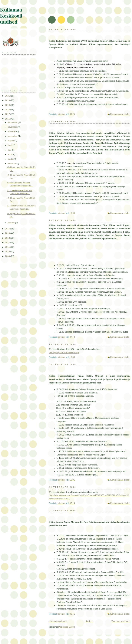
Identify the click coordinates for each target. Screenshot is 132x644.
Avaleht (89, 621)
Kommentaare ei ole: (120, 114)
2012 (8, 242)
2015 (8, 229)
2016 (8, 119)
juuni (10, 145)
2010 (8, 251)
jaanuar (11, 223)
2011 (8, 247)
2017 (8, 114)
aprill (10, 154)
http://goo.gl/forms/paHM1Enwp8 (64, 353)
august (11, 141)
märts (10, 159)
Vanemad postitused (121, 621)
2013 (8, 238)
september (13, 136)
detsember (13, 122)
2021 (8, 96)
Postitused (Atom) (67, 627)
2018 (8, 110)
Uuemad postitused (58, 621)
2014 (8, 233)
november (12, 127)
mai (10, 150)
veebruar (12, 164)
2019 (8, 105)
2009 (8, 256)
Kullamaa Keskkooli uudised (11, 16)
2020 (8, 100)
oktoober (12, 131)
